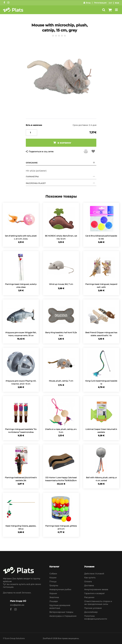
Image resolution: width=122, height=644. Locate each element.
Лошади (54, 601)
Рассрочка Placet (36, 183)
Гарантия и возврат (94, 593)
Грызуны (54, 585)
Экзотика (54, 597)
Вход (87, 3)
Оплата (88, 582)
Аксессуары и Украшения (63, 616)
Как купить (90, 578)
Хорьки (53, 593)
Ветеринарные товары (61, 612)
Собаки (53, 574)
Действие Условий (94, 574)
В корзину (62, 143)
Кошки (53, 578)
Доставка (89, 585)
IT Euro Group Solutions (14, 638)
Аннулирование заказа (96, 589)
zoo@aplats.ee (17, 605)
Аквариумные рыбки (60, 589)
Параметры (32, 177)
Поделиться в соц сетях (41, 152)
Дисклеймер (91, 612)
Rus (117, 3)
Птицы (53, 582)
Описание (32, 163)
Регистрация (100, 3)
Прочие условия (93, 608)
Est (111, 3)
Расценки (89, 597)
